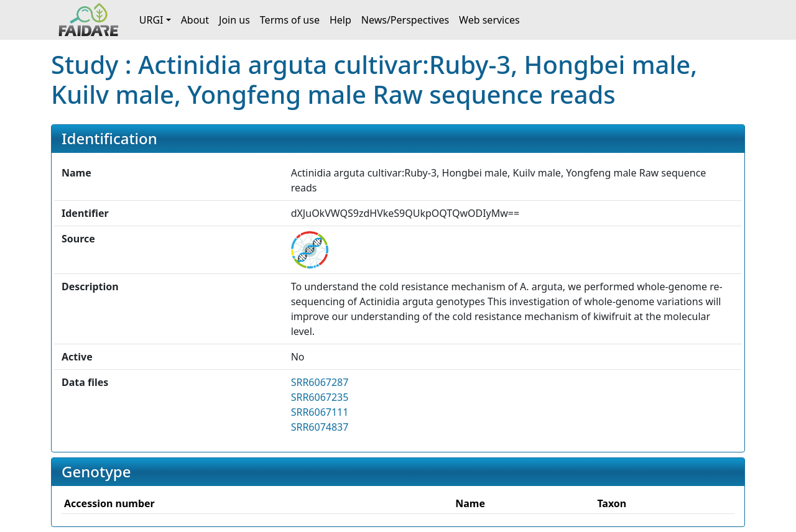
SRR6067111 (320, 412)
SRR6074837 (320, 427)
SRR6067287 (320, 382)
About (195, 20)
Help (340, 20)
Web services (489, 20)
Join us (234, 20)
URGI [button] (151, 20)
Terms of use (290, 20)
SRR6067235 (320, 397)
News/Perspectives (405, 20)
